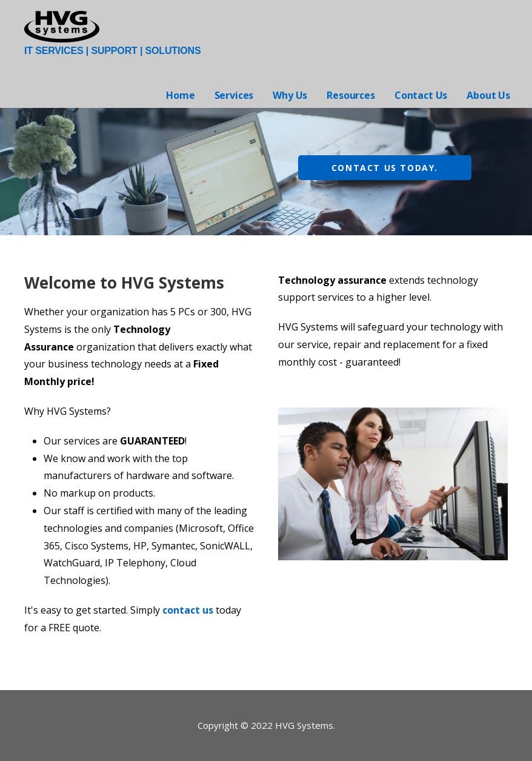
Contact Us (421, 95)
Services (234, 95)
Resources (351, 95)
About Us (488, 95)
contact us (188, 610)
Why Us (290, 95)
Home (180, 95)
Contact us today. (385, 168)
